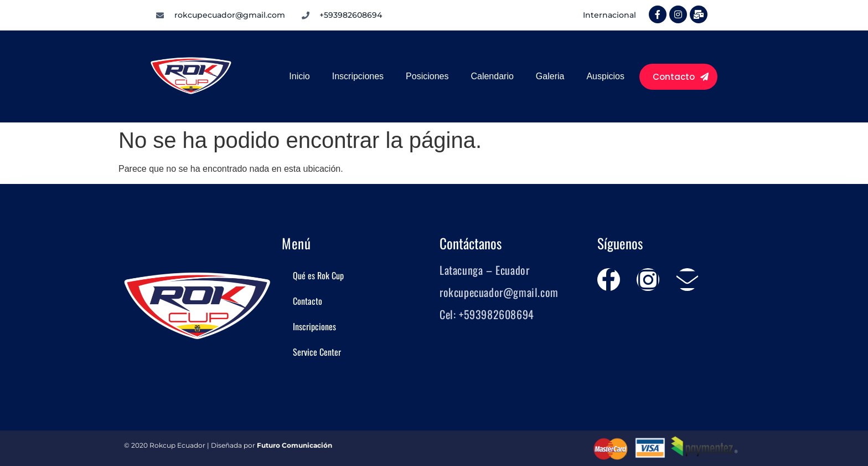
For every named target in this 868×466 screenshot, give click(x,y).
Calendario (492, 76)
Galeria (550, 76)
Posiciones (427, 76)
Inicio (299, 76)
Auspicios (605, 76)
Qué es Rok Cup (318, 275)
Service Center (317, 352)
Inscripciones (358, 76)
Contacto (308, 301)
